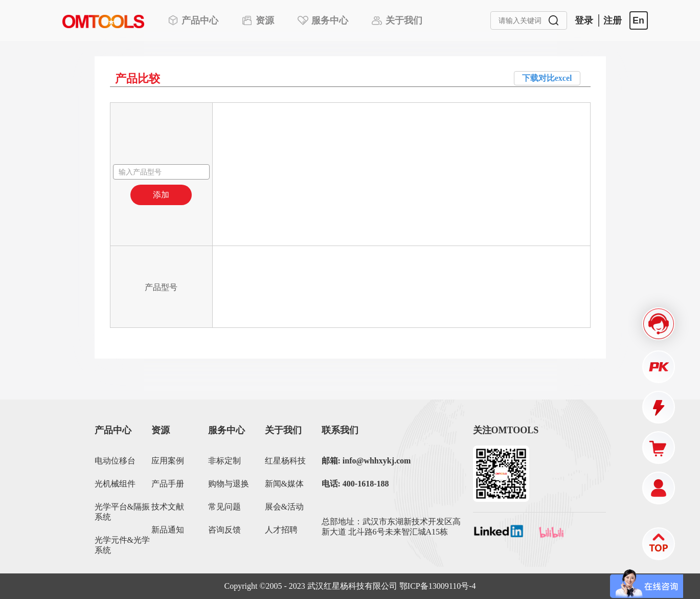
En (638, 20)
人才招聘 (281, 530)
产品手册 (168, 484)
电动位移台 (115, 461)
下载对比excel (547, 78)
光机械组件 (115, 484)
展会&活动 (284, 507)
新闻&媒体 (284, 484)
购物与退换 (229, 484)
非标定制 (224, 461)
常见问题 (224, 507)
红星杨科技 (285, 461)
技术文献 (168, 507)
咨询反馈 (224, 530)
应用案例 (168, 461)
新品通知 (168, 530)
